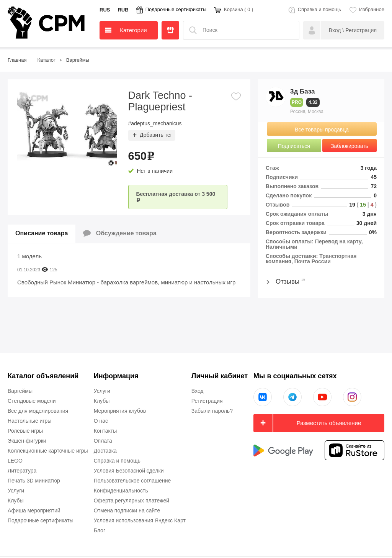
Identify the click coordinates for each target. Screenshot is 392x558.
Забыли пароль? (212, 411)
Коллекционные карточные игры (48, 451)
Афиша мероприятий (34, 510)
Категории (126, 30)
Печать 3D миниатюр (34, 481)
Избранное (372, 9)
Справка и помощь (319, 9)
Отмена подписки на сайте (127, 510)
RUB (123, 10)
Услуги (16, 491)
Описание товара (42, 233)
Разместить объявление (329, 423)
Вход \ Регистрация (353, 30)
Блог (100, 530)
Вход (198, 391)
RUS (105, 10)
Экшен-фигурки (27, 441)
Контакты (105, 431)
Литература (22, 471)
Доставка (105, 451)
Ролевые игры (25, 431)
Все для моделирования (38, 411)
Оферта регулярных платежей (131, 501)
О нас (101, 421)
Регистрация (207, 401)
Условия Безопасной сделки (129, 471)
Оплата (103, 441)
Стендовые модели (32, 401)
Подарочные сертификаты (176, 9)
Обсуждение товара (120, 233)
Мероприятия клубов (120, 411)
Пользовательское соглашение (132, 481)
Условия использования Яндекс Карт (140, 520)
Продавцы (170, 30)
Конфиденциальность (121, 491)
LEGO (15, 461)
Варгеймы (20, 391)
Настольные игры (29, 421)
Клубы (16, 501)
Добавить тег (156, 135)
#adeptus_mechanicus (155, 124)
